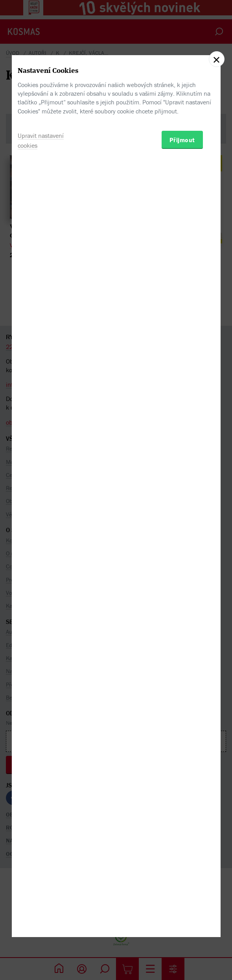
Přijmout (182, 530)
